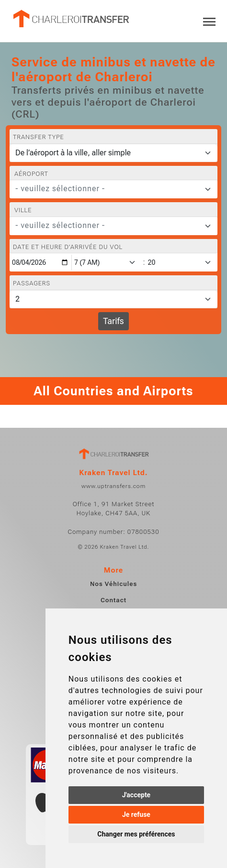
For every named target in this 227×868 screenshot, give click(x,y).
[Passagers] (113, 299)
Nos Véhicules (113, 584)
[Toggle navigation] (209, 21)
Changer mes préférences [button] (136, 834)
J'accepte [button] (136, 795)
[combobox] (113, 189)
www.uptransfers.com (113, 486)
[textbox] (108, 189)
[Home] (70, 19)
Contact (113, 600)
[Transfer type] (113, 153)
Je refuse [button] (136, 814)
